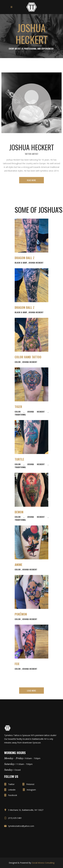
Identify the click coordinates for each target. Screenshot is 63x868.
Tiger (18, 407)
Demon (19, 512)
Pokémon (21, 614)
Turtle (19, 459)
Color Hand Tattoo (28, 357)
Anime (19, 565)
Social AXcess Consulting (43, 863)
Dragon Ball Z (25, 258)
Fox (17, 664)
